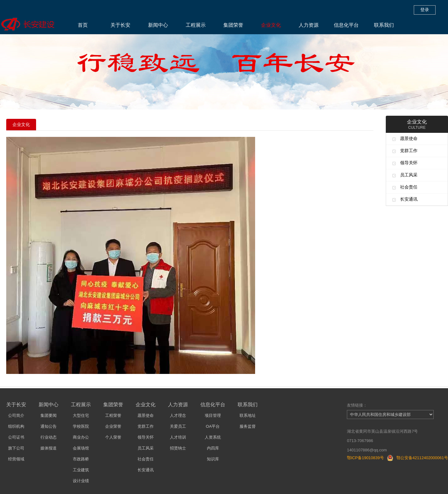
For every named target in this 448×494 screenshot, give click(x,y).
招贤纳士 (178, 448)
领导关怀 (409, 163)
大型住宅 (81, 415)
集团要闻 (49, 415)
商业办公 (81, 437)
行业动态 (49, 437)
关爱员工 (178, 426)
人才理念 (178, 415)
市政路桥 (81, 459)
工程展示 (196, 25)
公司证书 (16, 437)
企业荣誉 (113, 426)
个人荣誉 (113, 437)
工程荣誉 (113, 415)
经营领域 (16, 459)
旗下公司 (16, 448)
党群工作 (409, 151)
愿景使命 (409, 138)
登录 (425, 10)
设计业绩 (81, 481)
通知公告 (49, 426)
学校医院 (81, 426)
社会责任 (409, 187)
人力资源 (309, 25)
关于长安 (120, 25)
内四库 (213, 448)
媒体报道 (49, 448)
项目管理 (213, 415)
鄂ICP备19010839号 (365, 458)
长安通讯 (409, 199)
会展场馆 (81, 448)
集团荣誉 (233, 25)
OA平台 (213, 426)
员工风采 (409, 175)
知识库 (213, 459)
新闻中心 (158, 25)
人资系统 (213, 437)
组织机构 (16, 426)
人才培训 (178, 437)
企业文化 (271, 25)
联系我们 (384, 25)
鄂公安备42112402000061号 (422, 458)
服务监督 (248, 426)
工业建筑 (81, 470)
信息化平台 (346, 25)
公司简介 (16, 415)
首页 (83, 25)
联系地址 (248, 415)
